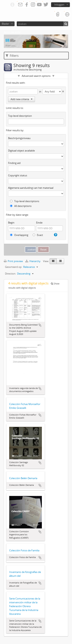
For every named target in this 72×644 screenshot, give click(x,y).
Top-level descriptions (25, 201)
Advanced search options (36, 76)
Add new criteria (22, 99)
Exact (38, 235)
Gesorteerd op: (14, 267)
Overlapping (19, 235)
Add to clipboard (40, 325)
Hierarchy (33, 261)
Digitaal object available (21, 151)
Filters (12, 56)
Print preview (13, 261)
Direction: (10, 274)
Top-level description (20, 116)
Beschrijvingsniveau (19, 138)
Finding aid (14, 163)
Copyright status (18, 175)
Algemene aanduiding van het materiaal (31, 188)
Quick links (12, 5)
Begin (11, 223)
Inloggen (59, 5)
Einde (39, 223)
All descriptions (21, 206)
